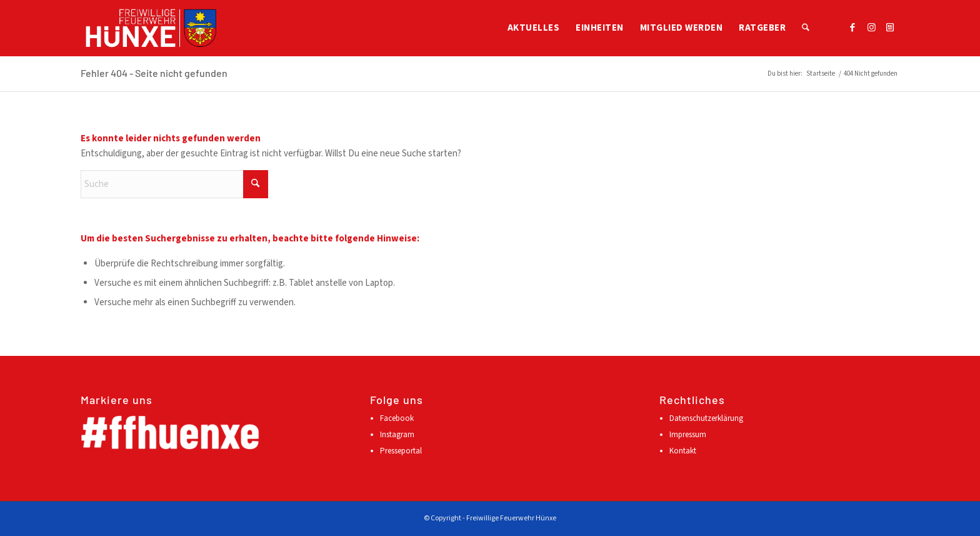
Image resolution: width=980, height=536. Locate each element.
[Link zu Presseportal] (890, 28)
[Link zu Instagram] (871, 28)
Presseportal (401, 451)
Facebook (397, 418)
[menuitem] (534, 28)
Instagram (397, 435)
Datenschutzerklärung (706, 418)
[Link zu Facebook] (852, 28)
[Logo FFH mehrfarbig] (151, 28)
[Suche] (806, 28)
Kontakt (683, 451)
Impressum (688, 435)
